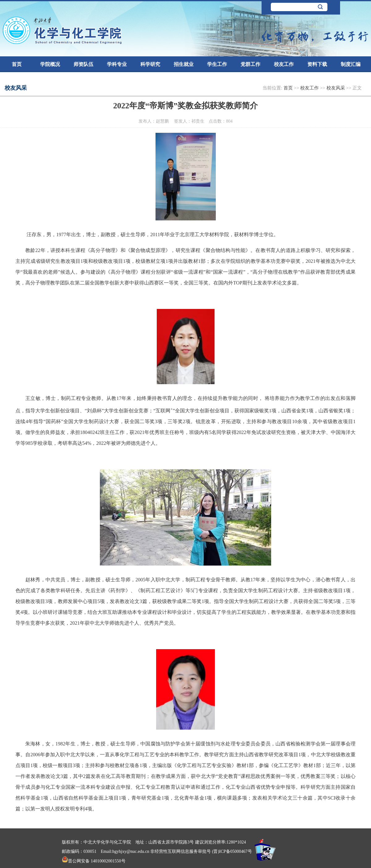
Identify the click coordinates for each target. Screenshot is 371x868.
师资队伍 (83, 64)
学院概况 (50, 64)
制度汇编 (351, 64)
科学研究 (150, 64)
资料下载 (317, 64)
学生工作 (217, 64)
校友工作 (284, 64)
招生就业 (184, 64)
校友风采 (336, 88)
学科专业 (117, 64)
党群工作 (250, 64)
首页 (17, 64)
